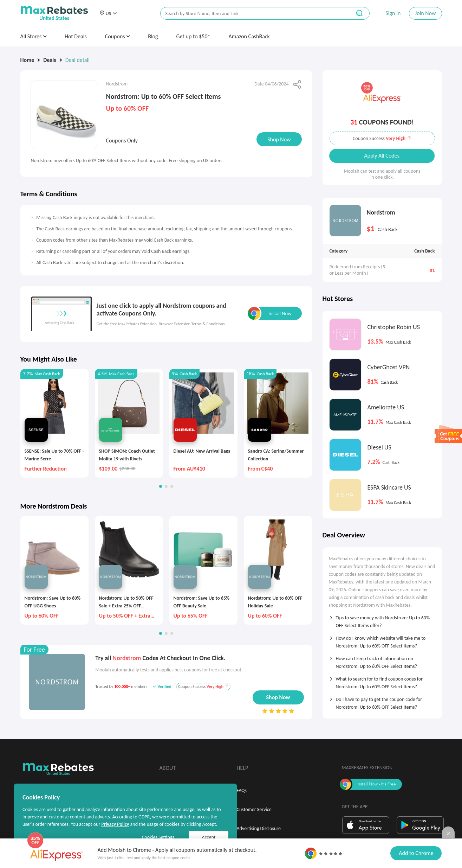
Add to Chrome (416, 853)
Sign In (393, 13)
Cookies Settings (158, 837)
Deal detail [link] (77, 60)
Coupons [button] (118, 36)
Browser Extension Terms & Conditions (192, 324)
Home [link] (27, 60)
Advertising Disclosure (259, 828)
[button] (108, 13)
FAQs (242, 790)
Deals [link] (50, 60)
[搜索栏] (251, 14)
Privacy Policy (115, 824)
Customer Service (254, 809)
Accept (209, 837)
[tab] (382, 619)
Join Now (425, 13)
